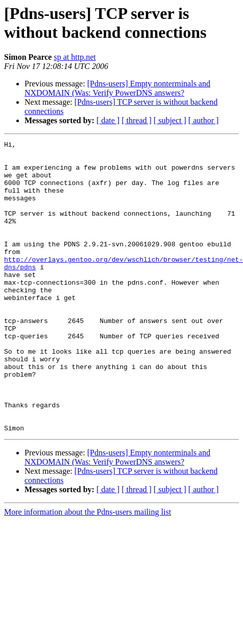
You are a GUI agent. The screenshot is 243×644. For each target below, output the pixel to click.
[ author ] (204, 120)
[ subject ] (170, 120)
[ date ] (108, 120)
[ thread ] (137, 120)
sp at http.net (75, 57)
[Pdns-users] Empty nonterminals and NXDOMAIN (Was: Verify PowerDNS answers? (117, 88)
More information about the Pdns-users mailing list (88, 570)
